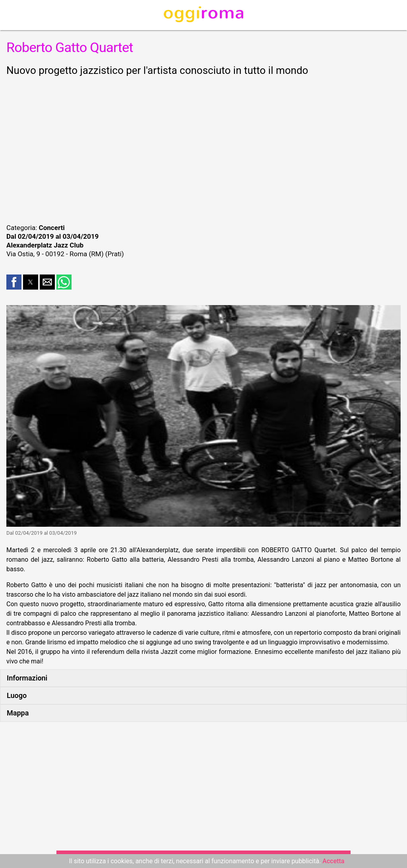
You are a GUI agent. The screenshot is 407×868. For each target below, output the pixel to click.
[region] (203, 149)
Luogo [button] (17, 695)
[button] (14, 282)
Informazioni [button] (27, 678)
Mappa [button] (18, 713)
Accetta (333, 861)
